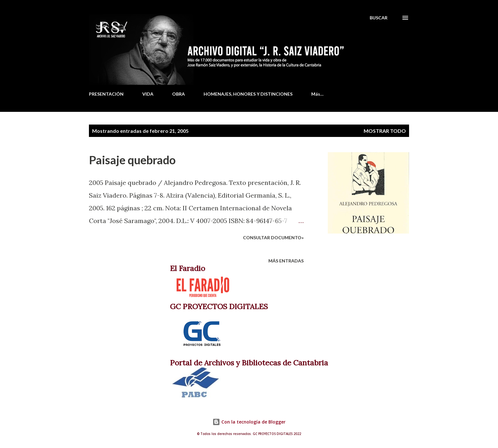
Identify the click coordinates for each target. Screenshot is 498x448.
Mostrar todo (385, 131)
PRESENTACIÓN (106, 94)
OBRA (178, 94)
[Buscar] (379, 18)
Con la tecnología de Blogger (249, 422)
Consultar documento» (273, 238)
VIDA (148, 94)
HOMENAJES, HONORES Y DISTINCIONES (248, 94)
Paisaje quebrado (132, 160)
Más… (317, 94)
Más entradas (286, 261)
